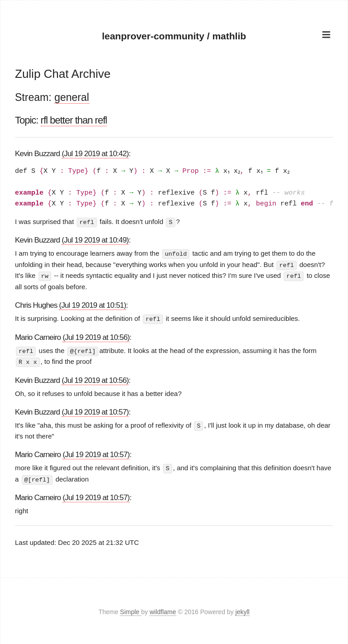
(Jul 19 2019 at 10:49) (95, 240)
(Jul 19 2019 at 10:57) (95, 410)
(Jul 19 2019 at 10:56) (96, 336)
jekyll (243, 610)
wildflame (163, 610)
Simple (131, 610)
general (72, 97)
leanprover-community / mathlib (174, 36)
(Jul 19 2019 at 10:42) (95, 154)
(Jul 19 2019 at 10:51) (92, 304)
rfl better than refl (74, 120)
